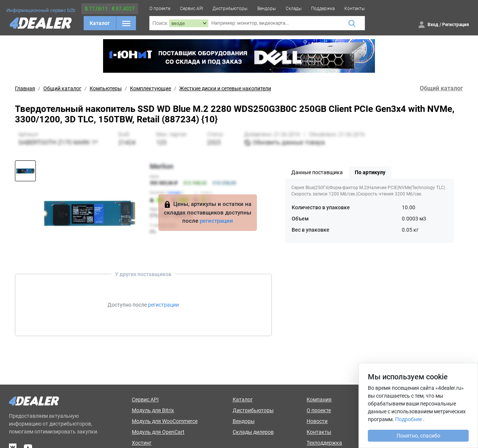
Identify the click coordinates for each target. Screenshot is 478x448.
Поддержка (323, 9)
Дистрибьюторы (230, 9)
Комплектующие (150, 88)
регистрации (216, 221)
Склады (294, 9)
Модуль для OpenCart (158, 432)
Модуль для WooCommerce (165, 421)
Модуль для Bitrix (153, 410)
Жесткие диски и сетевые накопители (225, 88)
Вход (433, 25)
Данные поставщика (317, 172)
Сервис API (192, 9)
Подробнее (409, 419)
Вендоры (267, 9)
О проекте (160, 9)
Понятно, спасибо (418, 436)
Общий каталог (62, 88)
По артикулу (370, 172)
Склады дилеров (253, 432)
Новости (317, 421)
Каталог (100, 23)
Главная (25, 88)
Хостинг (142, 443)
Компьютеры (106, 88)
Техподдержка (324, 443)
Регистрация (456, 25)
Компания (319, 400)
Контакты (355, 9)
